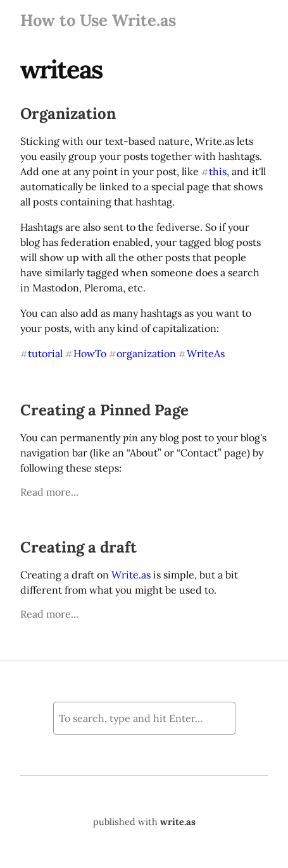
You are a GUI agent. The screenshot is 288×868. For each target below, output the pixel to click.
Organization (68, 113)
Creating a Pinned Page (104, 410)
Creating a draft (78, 547)
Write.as (131, 575)
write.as (178, 822)
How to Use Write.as (98, 20)
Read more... (49, 492)
